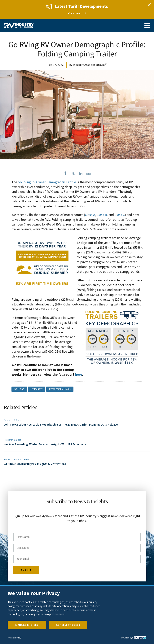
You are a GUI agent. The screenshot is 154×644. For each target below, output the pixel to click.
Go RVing (19, 389)
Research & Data (12, 420)
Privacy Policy (14, 638)
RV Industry (37, 389)
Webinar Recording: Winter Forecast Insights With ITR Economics (45, 444)
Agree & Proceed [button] (68, 625)
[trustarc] (139, 638)
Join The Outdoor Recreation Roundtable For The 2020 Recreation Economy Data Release (61, 425)
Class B (102, 215)
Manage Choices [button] (27, 625)
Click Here (74, 13)
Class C (120, 215)
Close (149, 5)
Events (27, 460)
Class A (90, 215)
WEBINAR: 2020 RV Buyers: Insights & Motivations (35, 464)
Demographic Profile (60, 389)
